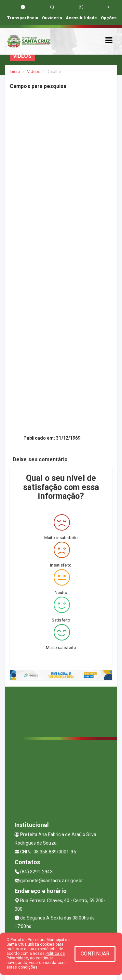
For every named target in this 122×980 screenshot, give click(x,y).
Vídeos (34, 71)
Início (15, 71)
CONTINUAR (95, 954)
